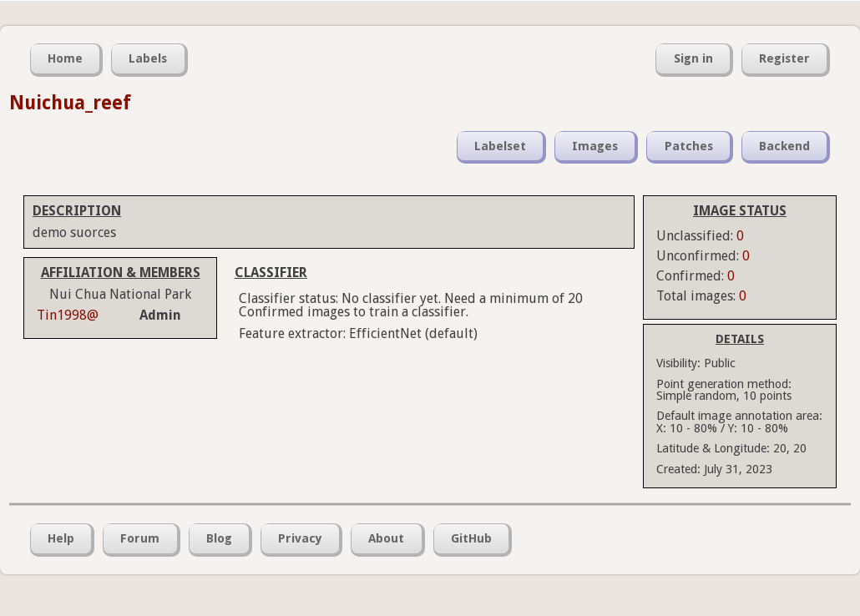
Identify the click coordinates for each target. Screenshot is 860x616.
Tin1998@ (68, 315)
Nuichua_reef (70, 103)
